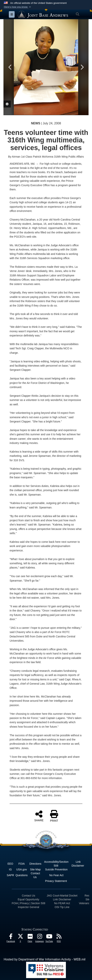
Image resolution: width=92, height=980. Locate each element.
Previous (10, 67)
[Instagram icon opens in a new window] (40, 937)
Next (82, 67)
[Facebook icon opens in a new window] (11, 937)
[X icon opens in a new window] (20, 937)
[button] (18, 7)
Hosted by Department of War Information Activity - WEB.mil (44, 959)
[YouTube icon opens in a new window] (49, 937)
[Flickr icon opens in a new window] (30, 937)
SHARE (39, 816)
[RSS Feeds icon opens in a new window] (59, 937)
